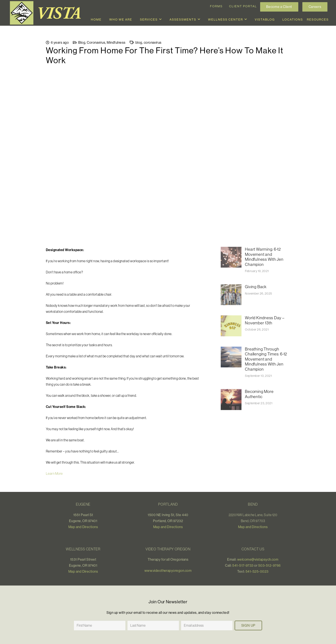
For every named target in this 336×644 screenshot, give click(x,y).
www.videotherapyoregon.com (168, 571)
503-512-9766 (269, 565)
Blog (82, 42)
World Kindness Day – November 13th (265, 321)
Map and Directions (83, 527)
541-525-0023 (257, 571)
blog (139, 42)
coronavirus (153, 42)
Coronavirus (96, 42)
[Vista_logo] (47, 13)
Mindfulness (116, 42)
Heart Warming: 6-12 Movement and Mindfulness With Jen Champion (264, 257)
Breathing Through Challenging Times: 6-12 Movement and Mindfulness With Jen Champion (266, 359)
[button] (160, 19)
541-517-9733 (243, 565)
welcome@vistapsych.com (258, 559)
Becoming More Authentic (259, 394)
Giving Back (256, 287)
